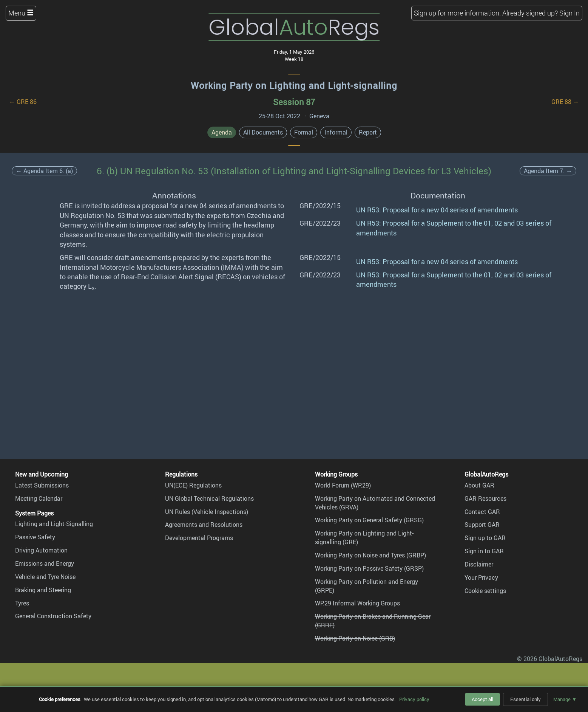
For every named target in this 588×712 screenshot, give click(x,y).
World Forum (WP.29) (343, 485)
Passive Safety (35, 537)
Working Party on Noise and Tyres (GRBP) (370, 555)
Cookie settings (485, 591)
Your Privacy (481, 577)
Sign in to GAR (484, 551)
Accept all (482, 699)
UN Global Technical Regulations (209, 498)
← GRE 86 (23, 102)
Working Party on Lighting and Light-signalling (294, 85)
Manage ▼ (565, 699)
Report (368, 132)
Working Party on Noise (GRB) (355, 638)
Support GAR (482, 525)
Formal (304, 132)
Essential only (525, 699)
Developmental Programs (199, 538)
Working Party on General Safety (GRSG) (369, 520)
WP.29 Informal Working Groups (357, 603)
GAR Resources (485, 498)
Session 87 (294, 102)
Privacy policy (414, 699)
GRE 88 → (565, 102)
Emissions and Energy (45, 563)
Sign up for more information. (457, 13)
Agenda (222, 132)
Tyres (22, 603)
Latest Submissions (42, 485)
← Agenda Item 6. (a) (44, 171)
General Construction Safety (53, 616)
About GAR (479, 485)
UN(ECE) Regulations (193, 485)
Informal (336, 132)
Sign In (569, 13)
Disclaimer (479, 564)
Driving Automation (41, 550)
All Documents (263, 132)
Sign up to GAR (485, 538)
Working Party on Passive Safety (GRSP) (369, 568)
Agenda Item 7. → (548, 171)
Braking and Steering (43, 590)
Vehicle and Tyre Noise (45, 577)
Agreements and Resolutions (204, 525)
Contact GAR (482, 512)
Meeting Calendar (39, 498)
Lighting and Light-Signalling (54, 524)
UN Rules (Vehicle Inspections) (207, 512)
